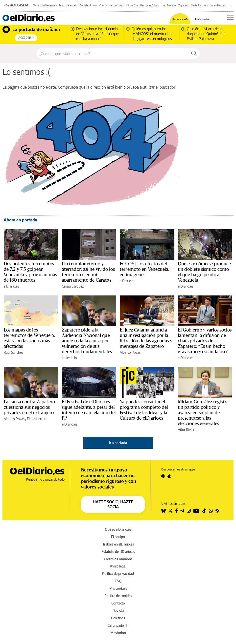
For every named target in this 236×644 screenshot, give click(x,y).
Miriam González (135, 5)
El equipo (118, 537)
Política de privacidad (118, 574)
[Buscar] (194, 54)
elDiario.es (11, 286)
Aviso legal (118, 566)
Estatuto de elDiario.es (118, 552)
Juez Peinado (169, 5)
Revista (118, 611)
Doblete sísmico (88, 5)
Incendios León (219, 5)
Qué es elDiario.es (118, 529)
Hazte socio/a (180, 19)
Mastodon (118, 633)
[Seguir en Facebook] (177, 511)
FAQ (118, 581)
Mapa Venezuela (68, 5)
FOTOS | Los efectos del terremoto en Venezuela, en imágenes (144, 269)
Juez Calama (153, 5)
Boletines (118, 618)
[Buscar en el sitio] (112, 54)
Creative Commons (118, 559)
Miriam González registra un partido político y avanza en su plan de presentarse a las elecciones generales (203, 413)
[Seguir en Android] (163, 476)
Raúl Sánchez (13, 352)
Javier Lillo (69, 358)
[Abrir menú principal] (230, 18)
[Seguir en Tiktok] (204, 511)
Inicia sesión (203, 19)
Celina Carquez (73, 286)
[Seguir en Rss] (217, 511)
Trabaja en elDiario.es (118, 544)
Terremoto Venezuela (45, 5)
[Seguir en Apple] (169, 476)
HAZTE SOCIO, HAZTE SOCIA (113, 504)
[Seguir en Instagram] (189, 511)
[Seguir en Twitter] (170, 511)
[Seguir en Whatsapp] (211, 511)
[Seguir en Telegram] (182, 511)
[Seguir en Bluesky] (164, 511)
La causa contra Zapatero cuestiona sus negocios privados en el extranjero (29, 407)
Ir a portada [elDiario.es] (118, 443)
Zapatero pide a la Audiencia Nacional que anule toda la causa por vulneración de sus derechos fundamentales (87, 341)
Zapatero (183, 5)
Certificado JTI (118, 625)
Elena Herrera (37, 419)
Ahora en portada (20, 220)
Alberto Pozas (130, 352)
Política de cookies (118, 596)
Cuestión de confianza (111, 5)
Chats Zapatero (200, 5)
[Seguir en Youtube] (196, 511)
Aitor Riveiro (187, 430)
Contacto (118, 603)
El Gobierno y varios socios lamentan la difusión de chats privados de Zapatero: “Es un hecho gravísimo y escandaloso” (205, 341)
